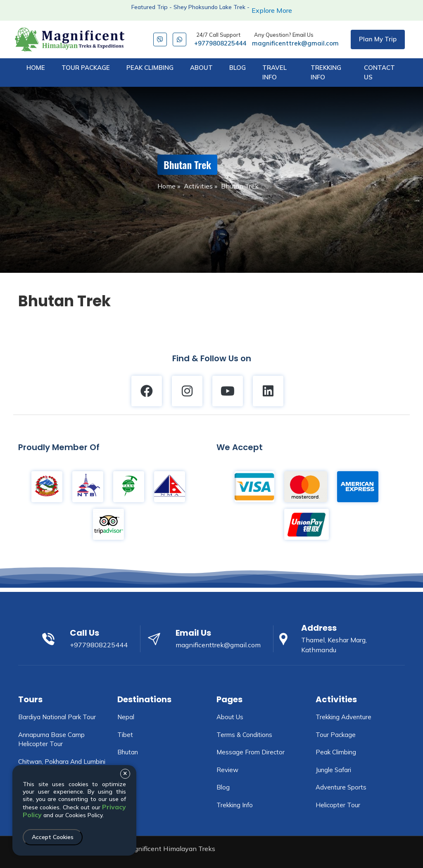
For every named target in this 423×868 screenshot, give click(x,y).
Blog (223, 787)
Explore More (272, 10)
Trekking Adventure (343, 717)
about (201, 68)
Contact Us (379, 72)
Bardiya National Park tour (57, 717)
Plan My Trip (378, 39)
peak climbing (150, 68)
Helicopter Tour (338, 805)
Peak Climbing (336, 752)
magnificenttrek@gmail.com (295, 39)
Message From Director (251, 752)
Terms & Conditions (244, 735)
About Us (230, 717)
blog (238, 68)
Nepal (126, 717)
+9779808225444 (220, 39)
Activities (198, 186)
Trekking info (235, 805)
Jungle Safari (333, 770)
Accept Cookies (53, 837)
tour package (86, 68)
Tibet (125, 735)
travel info (274, 72)
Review (227, 770)
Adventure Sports (341, 787)
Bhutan (128, 752)
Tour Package (336, 735)
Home (36, 68)
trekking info (326, 72)
